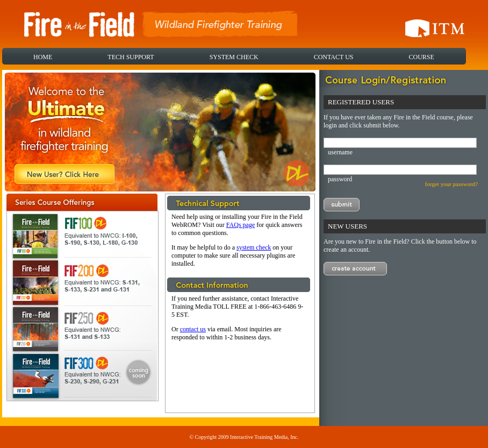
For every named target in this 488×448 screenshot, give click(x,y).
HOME (43, 57)
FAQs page (241, 225)
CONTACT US (334, 57)
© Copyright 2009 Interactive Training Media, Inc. (244, 437)
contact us (193, 329)
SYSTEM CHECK (234, 57)
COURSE (421, 57)
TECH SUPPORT (131, 57)
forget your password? (451, 184)
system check (254, 247)
